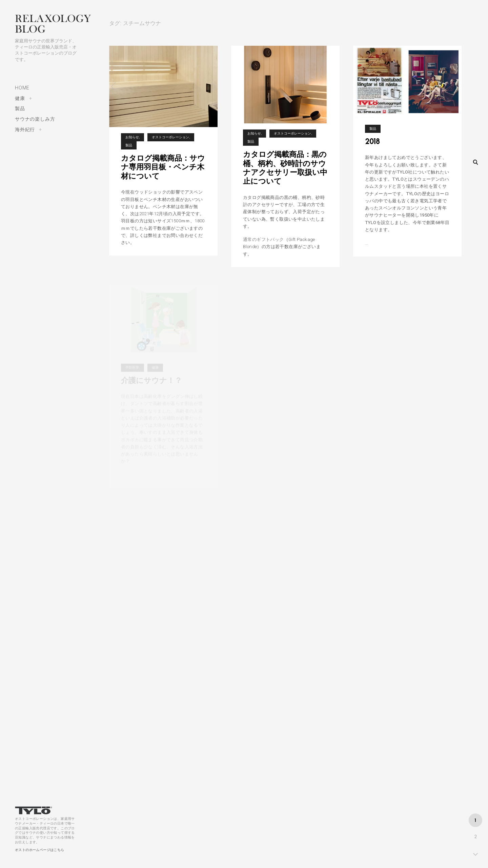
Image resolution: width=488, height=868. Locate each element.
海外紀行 (25, 129)
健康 (20, 98)
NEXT (475, 853)
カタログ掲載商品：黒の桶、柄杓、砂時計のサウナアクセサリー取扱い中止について (285, 167)
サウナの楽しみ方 (35, 119)
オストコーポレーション (170, 137)
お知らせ (132, 137)
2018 (372, 146)
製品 (20, 108)
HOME (22, 88)
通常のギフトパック (263, 239)
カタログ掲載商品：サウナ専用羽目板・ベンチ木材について (163, 167)
